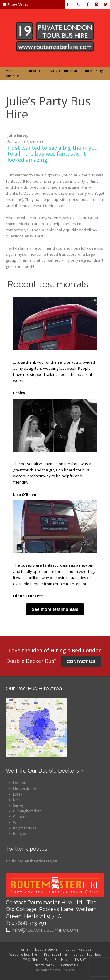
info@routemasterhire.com (45, 930)
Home (11, 71)
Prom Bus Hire (55, 954)
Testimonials (32, 71)
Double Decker (47, 949)
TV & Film (31, 960)
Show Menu (16, 4)
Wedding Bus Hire (23, 954)
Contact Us (69, 965)
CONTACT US (81, 661)
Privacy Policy (43, 965)
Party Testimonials (64, 71)
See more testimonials (55, 609)
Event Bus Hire (56, 960)
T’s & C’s (81, 960)
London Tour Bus (87, 954)
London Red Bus (78, 949)
